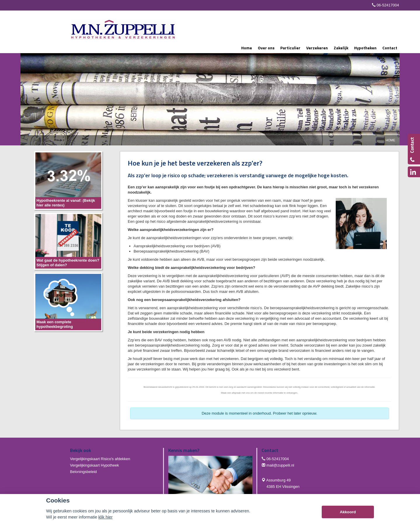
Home (390, 140)
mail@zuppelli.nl (280, 465)
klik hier (105, 517)
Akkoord (348, 512)
